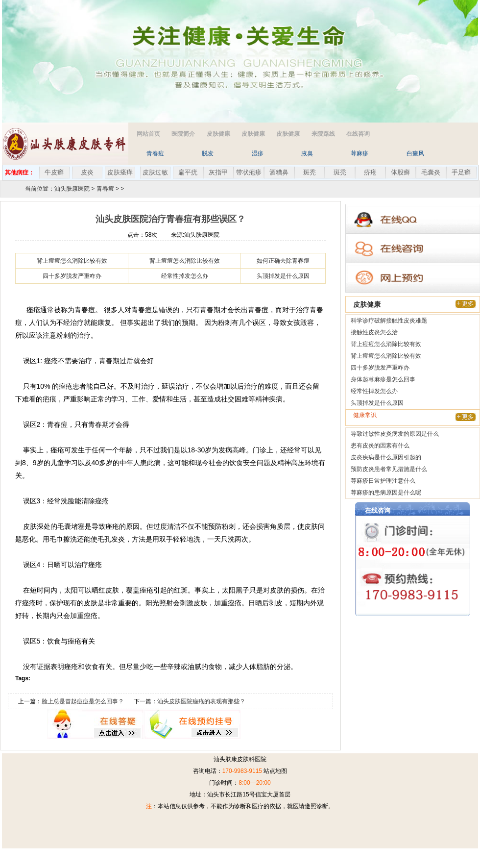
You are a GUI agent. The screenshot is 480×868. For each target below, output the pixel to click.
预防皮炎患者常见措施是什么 (389, 469)
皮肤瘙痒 (120, 172)
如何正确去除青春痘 (283, 261)
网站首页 (148, 134)
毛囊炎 (431, 172)
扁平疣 (188, 172)
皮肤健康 (218, 134)
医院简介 (183, 134)
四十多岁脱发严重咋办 (72, 276)
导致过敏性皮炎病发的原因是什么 (395, 434)
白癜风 (415, 153)
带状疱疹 (249, 172)
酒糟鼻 (279, 172)
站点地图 (275, 771)
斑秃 (310, 172)
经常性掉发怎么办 (185, 276)
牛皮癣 (54, 172)
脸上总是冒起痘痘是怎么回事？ (83, 701)
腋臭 (307, 153)
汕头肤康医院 (72, 189)
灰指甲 (218, 172)
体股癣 (400, 172)
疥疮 (370, 172)
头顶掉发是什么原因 (283, 276)
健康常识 (365, 415)
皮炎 (87, 172)
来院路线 (323, 134)
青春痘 (155, 153)
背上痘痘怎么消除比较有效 (72, 261)
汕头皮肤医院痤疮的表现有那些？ (201, 701)
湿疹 (258, 153)
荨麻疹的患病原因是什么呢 (386, 493)
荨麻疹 (360, 153)
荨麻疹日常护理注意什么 (383, 481)
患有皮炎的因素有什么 (380, 446)
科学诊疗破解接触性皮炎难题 (389, 321)
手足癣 (461, 172)
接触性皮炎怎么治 (374, 332)
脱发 (208, 153)
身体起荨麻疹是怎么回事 (383, 379)
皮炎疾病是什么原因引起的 (386, 457)
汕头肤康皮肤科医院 (240, 759)
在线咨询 (358, 134)
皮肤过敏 (155, 172)
